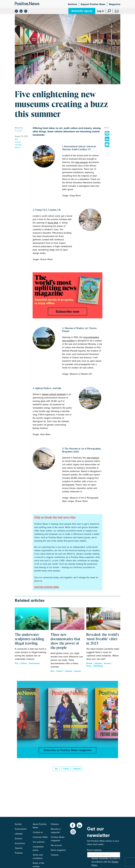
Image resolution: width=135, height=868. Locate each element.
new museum (82, 162)
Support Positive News (93, 4)
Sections (73, 4)
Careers (55, 855)
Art (56, 770)
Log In (100, 11)
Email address (94, 850)
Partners (55, 824)
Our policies (39, 842)
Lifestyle (18, 145)
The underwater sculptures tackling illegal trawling (29, 639)
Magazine (115, 4)
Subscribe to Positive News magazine (67, 751)
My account (56, 845)
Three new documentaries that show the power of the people (65, 641)
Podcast (19, 853)
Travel (89, 666)
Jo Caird (18, 131)
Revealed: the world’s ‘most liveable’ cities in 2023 (103, 639)
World (17, 148)
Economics (20, 843)
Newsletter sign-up (82, 11)
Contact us (38, 832)
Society (78, 671)
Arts (16, 139)
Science (18, 839)
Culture (18, 142)
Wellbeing (98, 666)
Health (89, 663)
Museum (77, 770)
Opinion (19, 848)
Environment (34, 663)
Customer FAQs (40, 837)
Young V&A (53, 223)
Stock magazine (58, 850)
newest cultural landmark (54, 394)
